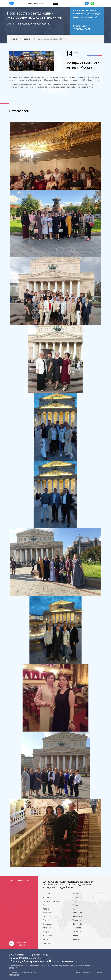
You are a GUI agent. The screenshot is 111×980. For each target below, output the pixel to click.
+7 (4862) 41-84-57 (82, 29)
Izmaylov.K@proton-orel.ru (23, 958)
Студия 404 (97, 972)
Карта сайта (14, 975)
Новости (26, 39)
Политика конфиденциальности (22, 972)
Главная (15, 39)
